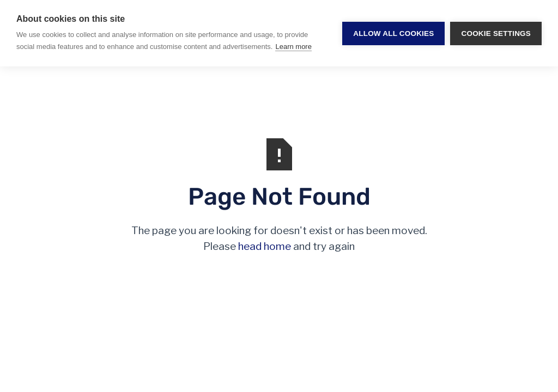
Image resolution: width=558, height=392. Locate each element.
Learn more (293, 47)
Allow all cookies (393, 33)
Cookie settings (496, 33)
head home (265, 246)
